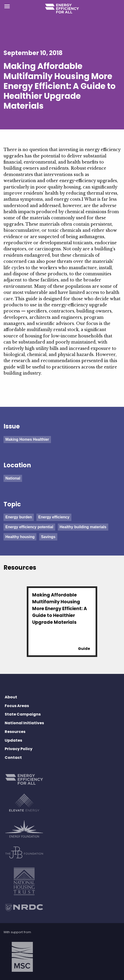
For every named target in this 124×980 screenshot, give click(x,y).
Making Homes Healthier (27, 439)
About (11, 697)
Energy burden (19, 517)
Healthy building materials (83, 527)
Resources (15, 732)
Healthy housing (20, 537)
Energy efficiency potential (29, 527)
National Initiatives (24, 723)
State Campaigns (23, 714)
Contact (13, 758)
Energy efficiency (54, 517)
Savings (48, 537)
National (13, 478)
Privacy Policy (19, 749)
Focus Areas (17, 706)
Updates (13, 740)
